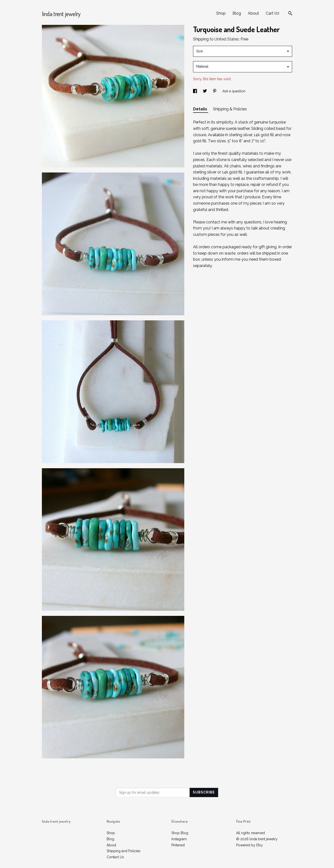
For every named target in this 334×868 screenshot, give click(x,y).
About (253, 13)
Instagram (179, 839)
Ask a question (234, 91)
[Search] (290, 14)
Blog (237, 13)
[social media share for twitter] (205, 91)
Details (201, 109)
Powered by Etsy (250, 845)
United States (227, 39)
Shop (221, 13)
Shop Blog (180, 833)
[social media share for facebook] (195, 91)
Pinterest (178, 845)
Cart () (273, 13)
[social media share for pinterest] (215, 91)
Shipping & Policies (230, 109)
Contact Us (115, 857)
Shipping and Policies (124, 851)
